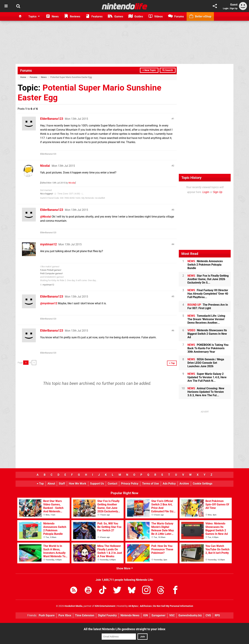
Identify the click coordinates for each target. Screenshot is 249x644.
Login (226, 8)
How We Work (78, 484)
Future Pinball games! (51, 270)
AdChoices (146, 606)
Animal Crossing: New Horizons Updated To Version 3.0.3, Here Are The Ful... (206, 392)
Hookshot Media (73, 606)
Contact (112, 484)
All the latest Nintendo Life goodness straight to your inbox (124, 629)
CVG (208, 615)
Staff (62, 484)
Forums (26, 70)
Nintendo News (130, 615)
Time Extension (85, 615)
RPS (217, 615)
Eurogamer (159, 615)
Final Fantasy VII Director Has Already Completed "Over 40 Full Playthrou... (208, 294)
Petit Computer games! (51, 273)
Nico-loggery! (47, 194)
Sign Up (234, 8)
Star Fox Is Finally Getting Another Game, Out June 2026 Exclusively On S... (208, 279)
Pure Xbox (65, 615)
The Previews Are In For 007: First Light (208, 306)
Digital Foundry (107, 615)
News (44, 77)
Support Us (97, 484)
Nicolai (45, 166)
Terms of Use (151, 484)
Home (23, 77)
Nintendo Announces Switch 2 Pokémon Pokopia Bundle (205, 265)
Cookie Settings (203, 484)
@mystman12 (49, 303)
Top (40, 484)
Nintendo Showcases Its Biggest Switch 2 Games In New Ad (207, 334)
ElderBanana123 (52, 119)
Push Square (47, 615)
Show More (125, 568)
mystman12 (48, 244)
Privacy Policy (130, 484)
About (51, 484)
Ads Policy (169, 484)
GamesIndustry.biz (190, 615)
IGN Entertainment (105, 606)
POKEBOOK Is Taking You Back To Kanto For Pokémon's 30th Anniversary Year (208, 348)
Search (168, 70)
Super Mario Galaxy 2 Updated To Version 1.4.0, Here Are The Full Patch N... (207, 377)
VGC (172, 615)
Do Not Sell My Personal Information (173, 606)
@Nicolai (46, 217)
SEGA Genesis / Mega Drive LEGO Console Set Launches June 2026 (206, 363)
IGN (146, 615)
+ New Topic (149, 70)
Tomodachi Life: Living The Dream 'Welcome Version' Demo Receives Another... (206, 319)
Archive (184, 484)
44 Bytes (133, 606)
